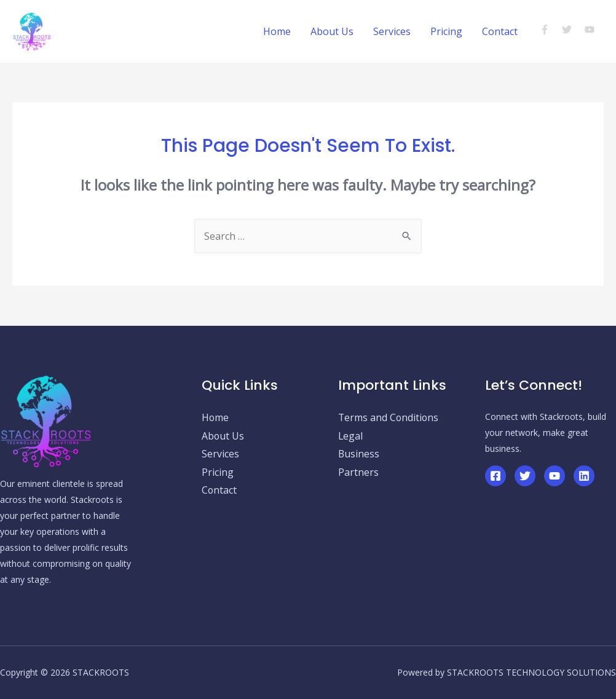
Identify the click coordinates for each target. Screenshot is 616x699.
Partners (358, 473)
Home (277, 31)
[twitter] (572, 30)
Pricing (446, 31)
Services (392, 31)
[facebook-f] (550, 30)
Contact (500, 31)
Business (359, 454)
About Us (332, 31)
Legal (351, 436)
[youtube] (591, 30)
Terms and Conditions (389, 417)
